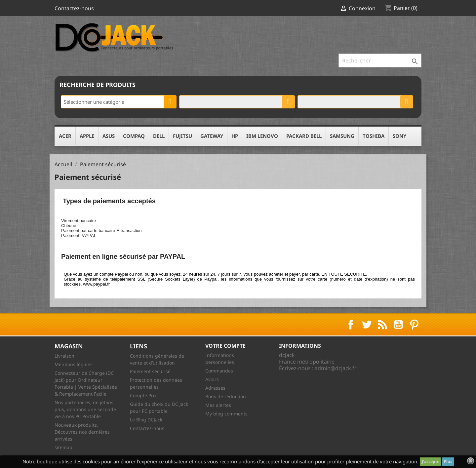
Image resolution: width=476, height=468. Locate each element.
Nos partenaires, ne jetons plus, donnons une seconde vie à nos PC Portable (85, 409)
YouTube (398, 325)
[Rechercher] (380, 60)
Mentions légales (74, 364)
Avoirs (212, 379)
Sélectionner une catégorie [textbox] (94, 102)
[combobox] (119, 102)
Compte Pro (143, 395)
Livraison (64, 356)
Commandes (219, 371)
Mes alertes (218, 405)
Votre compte (225, 346)
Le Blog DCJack (146, 420)
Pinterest (414, 325)
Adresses (215, 388)
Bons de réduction (226, 396)
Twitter (367, 325)
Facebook (351, 325)
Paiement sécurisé (150, 371)
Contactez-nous (74, 8)
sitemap (63, 447)
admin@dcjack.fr (336, 368)
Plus (448, 462)
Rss (382, 325)
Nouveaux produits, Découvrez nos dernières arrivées (82, 432)
